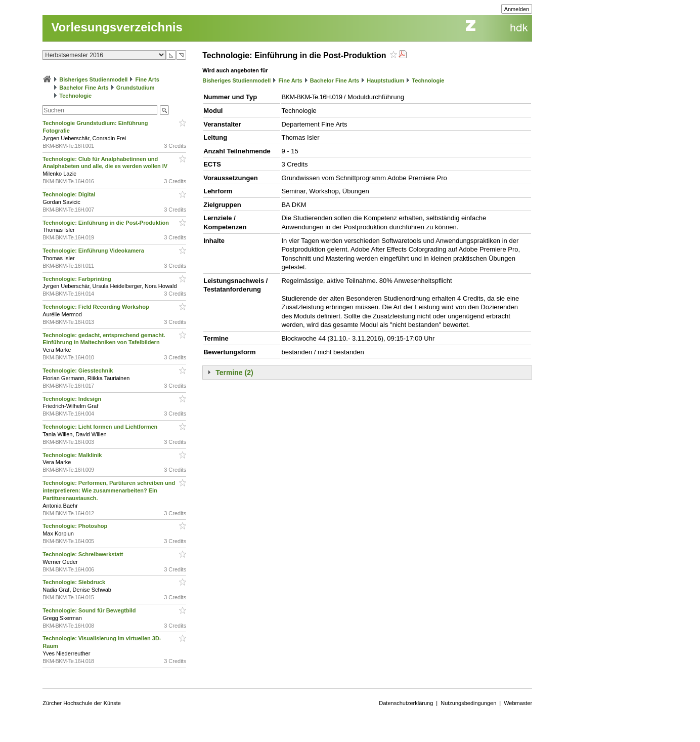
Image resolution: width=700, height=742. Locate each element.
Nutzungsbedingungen (468, 703)
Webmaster (518, 703)
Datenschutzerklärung (406, 703)
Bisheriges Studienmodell (93, 79)
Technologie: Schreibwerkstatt (83, 554)
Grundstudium (136, 88)
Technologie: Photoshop (76, 526)
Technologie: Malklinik (73, 455)
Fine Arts (147, 79)
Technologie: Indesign (73, 399)
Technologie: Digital (70, 194)
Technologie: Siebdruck (75, 582)
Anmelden (517, 9)
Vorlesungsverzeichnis (117, 27)
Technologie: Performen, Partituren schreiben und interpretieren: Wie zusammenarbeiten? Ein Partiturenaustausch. (109, 490)
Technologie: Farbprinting (78, 279)
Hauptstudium (385, 80)
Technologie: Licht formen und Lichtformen (101, 427)
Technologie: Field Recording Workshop (97, 307)
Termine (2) (234, 373)
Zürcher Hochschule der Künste (82, 703)
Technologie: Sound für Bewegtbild (90, 610)
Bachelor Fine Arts (84, 88)
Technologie (75, 96)
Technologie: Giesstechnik (78, 370)
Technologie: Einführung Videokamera (94, 251)
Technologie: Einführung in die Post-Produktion (106, 223)
